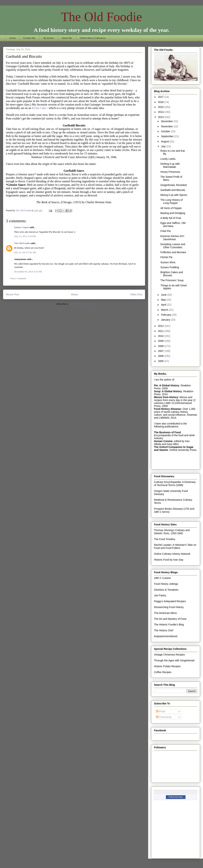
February (166, 315)
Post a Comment (18, 278)
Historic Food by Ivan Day (169, 560)
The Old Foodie (101, 17)
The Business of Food (167, 432)
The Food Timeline (165, 539)
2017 (161, 97)
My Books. (49, 38)
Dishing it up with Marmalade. (170, 165)
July (164, 146)
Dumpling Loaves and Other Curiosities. (173, 246)
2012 (161, 326)
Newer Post (12, 294)
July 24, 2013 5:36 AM (25, 252)
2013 (161, 117)
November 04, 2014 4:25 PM (28, 272)
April (164, 305)
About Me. (67, 38)
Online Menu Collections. (93, 38)
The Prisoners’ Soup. (172, 280)
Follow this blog (176, 797)
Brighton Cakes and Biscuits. (172, 274)
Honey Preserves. (171, 172)
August (165, 141)
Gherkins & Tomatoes (166, 590)
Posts (161, 711)
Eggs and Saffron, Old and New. (173, 225)
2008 (161, 346)
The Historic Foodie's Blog (169, 625)
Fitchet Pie (166, 257)
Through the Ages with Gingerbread (174, 660)
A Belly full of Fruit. (171, 218)
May (164, 300)
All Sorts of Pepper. (171, 208)
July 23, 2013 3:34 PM (25, 236)
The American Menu (165, 613)
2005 (161, 361)
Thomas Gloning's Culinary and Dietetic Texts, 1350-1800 (172, 532)
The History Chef (164, 630)
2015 (161, 107)
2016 (161, 102)
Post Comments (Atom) (81, 304)
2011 (161, 331)
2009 (161, 341)
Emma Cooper (21, 227)
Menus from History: (166, 397)
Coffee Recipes (163, 672)
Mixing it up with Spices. (174, 195)
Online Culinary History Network (172, 554)
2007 (161, 351)
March (165, 310)
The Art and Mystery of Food (170, 619)
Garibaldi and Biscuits (173, 190)
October (166, 131)
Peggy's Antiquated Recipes (170, 601)
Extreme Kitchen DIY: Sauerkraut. (173, 238)
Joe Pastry (160, 595)
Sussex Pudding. (170, 267)
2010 (161, 336)
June (164, 295)
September (168, 136)
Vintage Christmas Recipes (169, 655)
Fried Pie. (166, 231)
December (167, 121)
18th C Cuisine (162, 578)
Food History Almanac (168, 409)
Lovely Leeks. (168, 159)
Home (13, 38)
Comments (164, 717)
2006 (161, 356)
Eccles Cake (39, 108)
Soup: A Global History (168, 391)
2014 (161, 112)
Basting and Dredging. (173, 213)
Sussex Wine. (168, 262)
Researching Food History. (169, 607)
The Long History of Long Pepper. (172, 201)
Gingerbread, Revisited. (174, 185)
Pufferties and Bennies (173, 252)
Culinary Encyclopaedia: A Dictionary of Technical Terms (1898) (175, 484)
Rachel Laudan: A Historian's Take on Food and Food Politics (175, 546)
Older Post (136, 294)
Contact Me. (29, 38)
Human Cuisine (163, 441)
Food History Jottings (166, 584)
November (167, 126)
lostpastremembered (166, 636)
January (166, 320)
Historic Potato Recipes (167, 666)
